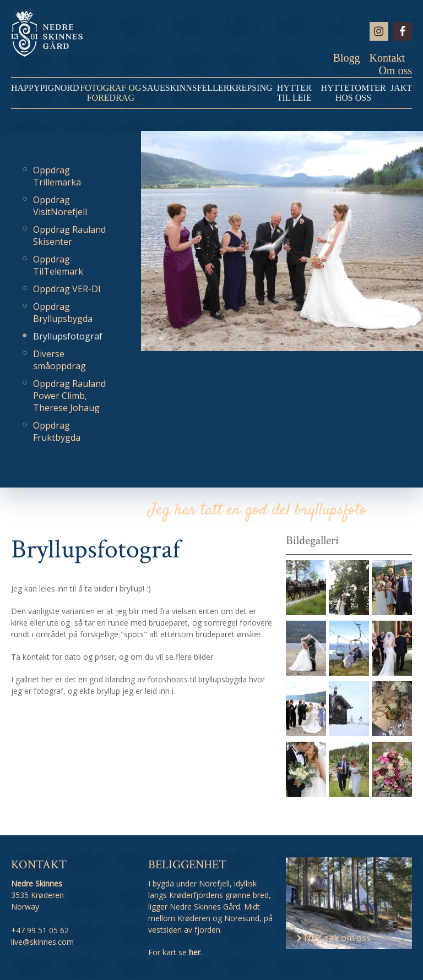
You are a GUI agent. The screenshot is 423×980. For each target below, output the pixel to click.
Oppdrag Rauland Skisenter (69, 236)
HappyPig (32, 88)
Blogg (347, 58)
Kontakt (387, 58)
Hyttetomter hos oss (353, 93)
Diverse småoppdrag (59, 360)
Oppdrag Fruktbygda (57, 431)
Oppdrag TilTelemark (58, 265)
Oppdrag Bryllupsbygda (63, 313)
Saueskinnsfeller (186, 88)
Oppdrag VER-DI (67, 289)
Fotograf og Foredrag (110, 93)
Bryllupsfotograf (68, 336)
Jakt (401, 88)
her (195, 952)
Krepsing (251, 88)
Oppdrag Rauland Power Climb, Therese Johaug (69, 396)
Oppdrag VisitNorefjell (60, 206)
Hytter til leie (294, 93)
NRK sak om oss (334, 938)
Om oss (395, 70)
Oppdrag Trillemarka (57, 176)
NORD (66, 88)
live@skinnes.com (42, 942)
